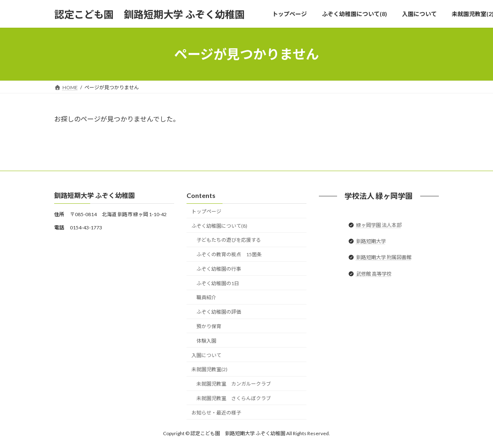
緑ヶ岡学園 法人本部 (379, 225)
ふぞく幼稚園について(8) (219, 226)
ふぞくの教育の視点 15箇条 (229, 255)
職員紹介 (206, 298)
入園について (206, 355)
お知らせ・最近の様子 (216, 413)
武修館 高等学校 (374, 274)
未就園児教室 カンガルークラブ (234, 384)
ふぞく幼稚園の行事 (219, 269)
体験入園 (206, 341)
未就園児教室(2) (209, 370)
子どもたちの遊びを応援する (229, 240)
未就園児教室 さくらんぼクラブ (234, 398)
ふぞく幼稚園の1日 (218, 283)
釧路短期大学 (371, 242)
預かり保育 (209, 326)
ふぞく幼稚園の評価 (219, 312)
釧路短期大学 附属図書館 (384, 258)
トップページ (206, 211)
